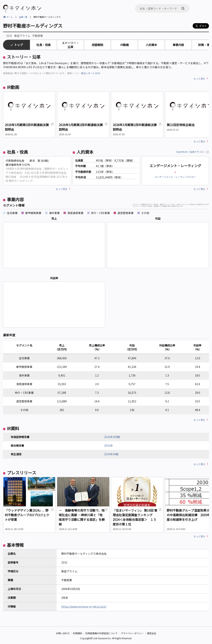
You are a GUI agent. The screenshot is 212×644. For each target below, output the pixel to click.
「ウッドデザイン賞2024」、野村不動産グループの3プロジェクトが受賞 (29, 515)
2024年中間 (111, 454)
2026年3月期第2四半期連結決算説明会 (83, 127)
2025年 (108, 445)
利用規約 (77, 633)
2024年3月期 (112, 437)
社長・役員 (44, 45)
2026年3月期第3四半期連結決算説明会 (29, 127)
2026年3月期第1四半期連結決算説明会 (137, 127)
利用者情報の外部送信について (101, 633)
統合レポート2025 (91, 73)
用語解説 (97, 45)
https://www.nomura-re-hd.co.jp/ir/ (84, 606)
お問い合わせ (63, 633)
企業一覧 (23, 17)
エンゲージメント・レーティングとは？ (175, 177)
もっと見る (199, 78)
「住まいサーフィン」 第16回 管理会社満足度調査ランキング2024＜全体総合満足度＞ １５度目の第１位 (137, 517)
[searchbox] (163, 8)
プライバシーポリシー (132, 633)
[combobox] (162, 8)
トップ (18, 45)
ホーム (10, 17)
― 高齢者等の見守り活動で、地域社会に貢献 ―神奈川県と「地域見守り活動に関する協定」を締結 (83, 517)
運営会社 (152, 633)
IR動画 (124, 45)
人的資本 (151, 45)
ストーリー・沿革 (70, 45)
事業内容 (178, 45)
